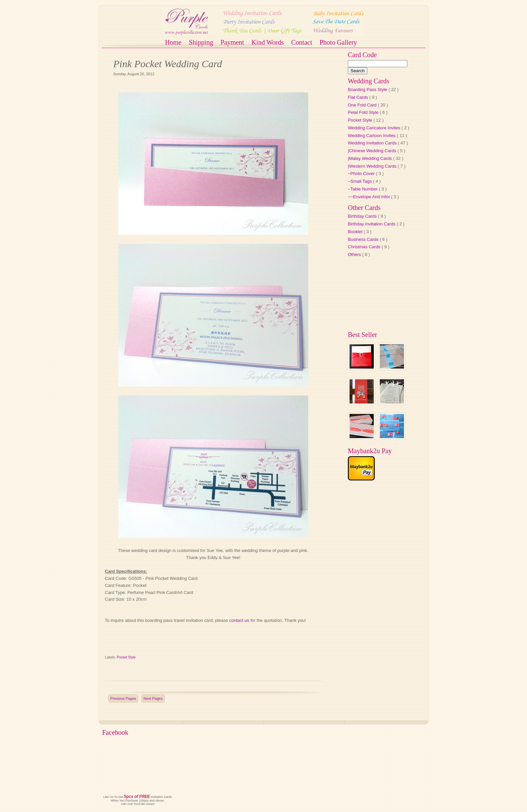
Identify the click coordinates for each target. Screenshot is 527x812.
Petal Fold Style (364, 112)
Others (355, 254)
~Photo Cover (362, 174)
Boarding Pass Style (368, 90)
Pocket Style (127, 657)
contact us (239, 620)
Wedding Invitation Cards (373, 143)
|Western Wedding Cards (373, 166)
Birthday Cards (363, 216)
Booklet (356, 232)
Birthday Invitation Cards (372, 224)
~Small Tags (360, 181)
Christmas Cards (365, 247)
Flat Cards (359, 97)
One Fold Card (363, 105)
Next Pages (153, 698)
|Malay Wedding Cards (371, 158)
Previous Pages (123, 698)
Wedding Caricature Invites (375, 128)
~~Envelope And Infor (370, 197)
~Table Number (363, 189)
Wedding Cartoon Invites (372, 136)
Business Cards (364, 239)
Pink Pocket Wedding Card (168, 64)
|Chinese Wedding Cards (373, 151)
